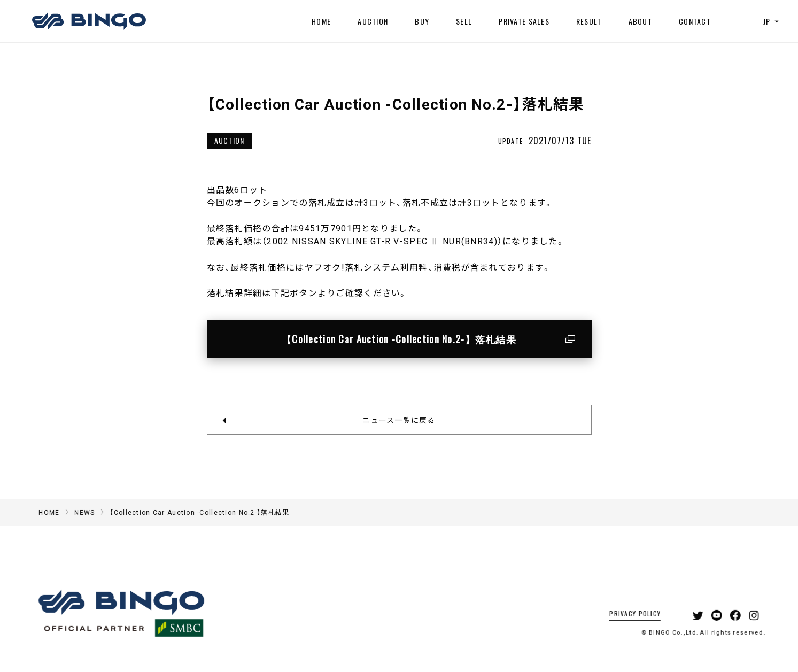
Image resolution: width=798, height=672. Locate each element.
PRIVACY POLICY (622, 627)
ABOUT (640, 21)
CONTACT (695, 21)
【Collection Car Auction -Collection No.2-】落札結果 (399, 339)
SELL (464, 21)
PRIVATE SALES (524, 21)
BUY (422, 21)
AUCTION (373, 21)
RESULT (589, 21)
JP (772, 21)
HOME (321, 21)
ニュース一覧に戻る (399, 420)
